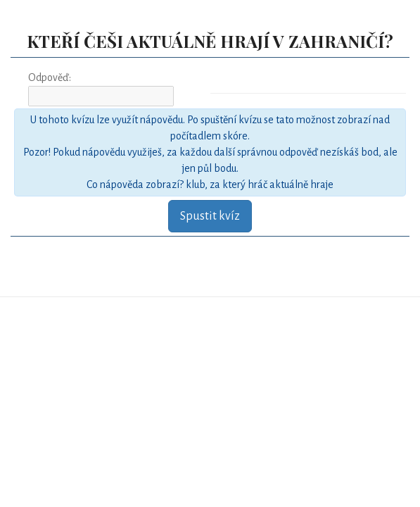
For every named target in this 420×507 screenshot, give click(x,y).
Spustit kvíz (210, 216)
